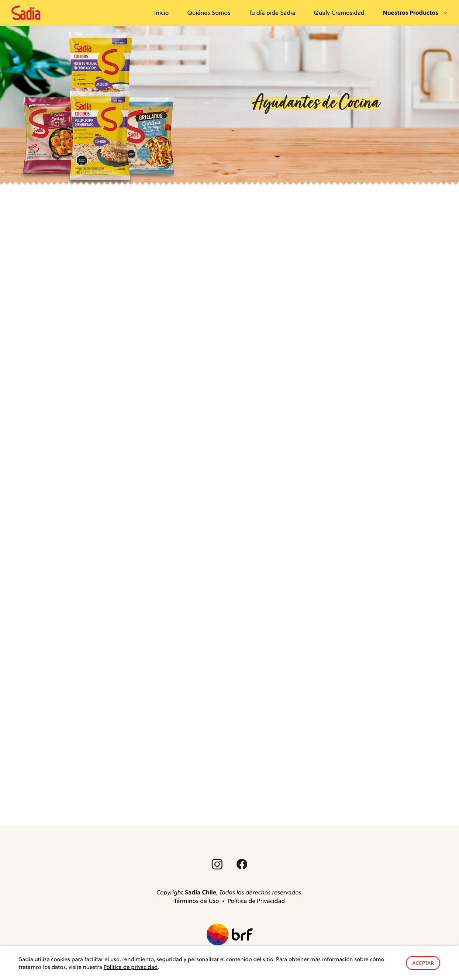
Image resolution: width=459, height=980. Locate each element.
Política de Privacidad (256, 901)
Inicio (162, 13)
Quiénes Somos (209, 13)
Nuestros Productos (411, 12)
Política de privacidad (131, 967)
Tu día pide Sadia (272, 13)
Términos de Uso (197, 901)
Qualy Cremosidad (339, 13)
